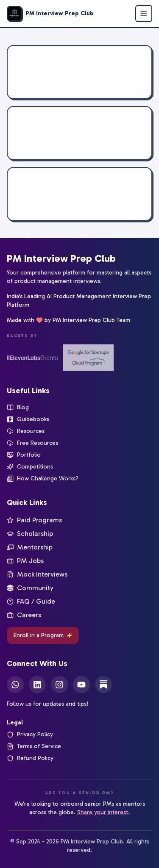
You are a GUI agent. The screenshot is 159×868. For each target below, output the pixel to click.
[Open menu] (144, 14)
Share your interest (103, 812)
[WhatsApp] (15, 685)
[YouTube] (81, 685)
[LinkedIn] (37, 685)
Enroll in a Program (43, 635)
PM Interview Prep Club (61, 258)
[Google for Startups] (88, 358)
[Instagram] (59, 685)
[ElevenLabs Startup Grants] (32, 358)
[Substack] (103, 685)
